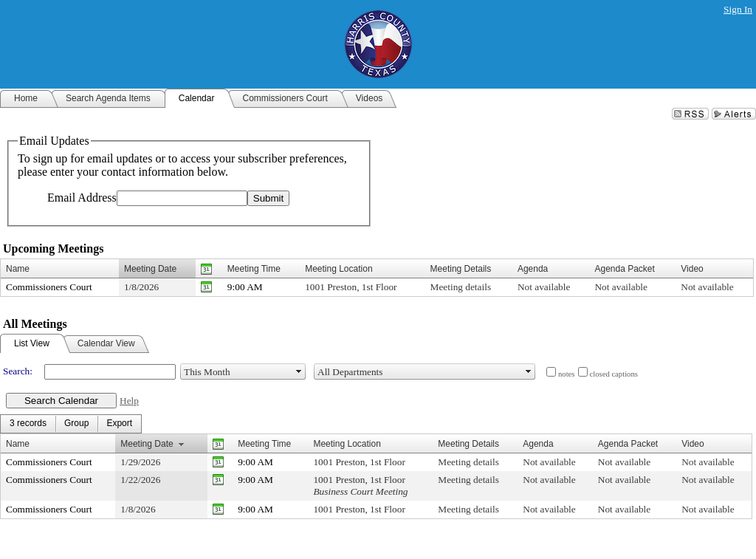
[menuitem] (28, 424)
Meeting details (461, 287)
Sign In (738, 9)
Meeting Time (254, 269)
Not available (544, 287)
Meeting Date (150, 269)
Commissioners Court (49, 287)
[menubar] (71, 424)
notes (567, 374)
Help (129, 401)
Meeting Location (339, 269)
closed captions (614, 374)
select (299, 371)
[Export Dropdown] (119, 424)
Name (18, 269)
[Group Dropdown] (76, 424)
